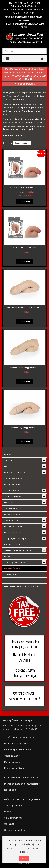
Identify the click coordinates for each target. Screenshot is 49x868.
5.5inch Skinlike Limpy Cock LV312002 (24, 187)
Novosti (8, 812)
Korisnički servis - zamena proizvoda (22, 778)
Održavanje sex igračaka (16, 744)
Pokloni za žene (12, 762)
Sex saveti (9, 824)
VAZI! (24, 858)
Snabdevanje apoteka (15, 830)
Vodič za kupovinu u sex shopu (19, 737)
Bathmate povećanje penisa (18, 750)
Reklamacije (10, 790)
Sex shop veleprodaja (15, 805)
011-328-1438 (27, 3)
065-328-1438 (29, 6)
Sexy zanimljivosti (13, 818)
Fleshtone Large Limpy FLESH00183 (24, 428)
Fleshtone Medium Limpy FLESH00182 (24, 368)
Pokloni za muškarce (14, 768)
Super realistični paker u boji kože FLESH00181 (25, 307)
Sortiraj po (7, 143)
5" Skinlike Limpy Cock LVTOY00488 (24, 247)
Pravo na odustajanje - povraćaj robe (22, 784)
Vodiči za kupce (12, 756)
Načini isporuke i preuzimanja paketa (22, 799)
